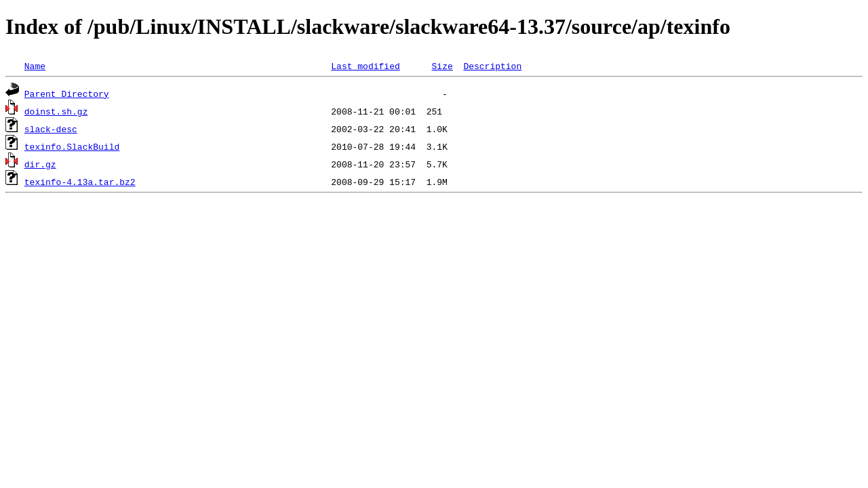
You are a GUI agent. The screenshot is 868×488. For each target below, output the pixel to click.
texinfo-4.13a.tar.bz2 (80, 182)
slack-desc (51, 129)
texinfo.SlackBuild (72, 146)
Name (35, 66)
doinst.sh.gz (56, 111)
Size (442, 66)
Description (492, 66)
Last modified (365, 66)
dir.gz (40, 164)
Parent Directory (67, 94)
